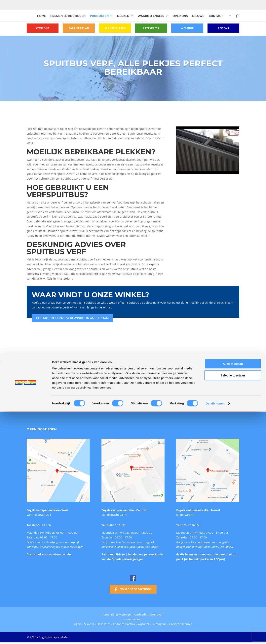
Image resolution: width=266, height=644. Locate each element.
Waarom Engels (151, 16)
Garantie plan (79, 28)
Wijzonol (143, 623)
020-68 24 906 (41, 524)
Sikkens (89, 623)
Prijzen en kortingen (68, 16)
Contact (216, 16)
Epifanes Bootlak (124, 623)
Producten (99, 16)
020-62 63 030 (116, 524)
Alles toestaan (233, 454)
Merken (123, 16)
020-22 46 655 (191, 524)
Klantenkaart (115, 28)
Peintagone (159, 623)
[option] (66, 379)
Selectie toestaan (233, 465)
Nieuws (198, 16)
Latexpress (151, 28)
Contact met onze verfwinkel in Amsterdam (72, 317)
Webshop (187, 28)
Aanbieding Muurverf (117, 614)
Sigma (77, 623)
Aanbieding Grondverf (149, 614)
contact (127, 273)
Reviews (224, 28)
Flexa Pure (104, 623)
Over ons (180, 16)
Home (41, 16)
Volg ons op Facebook (136, 588)
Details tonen (215, 493)
